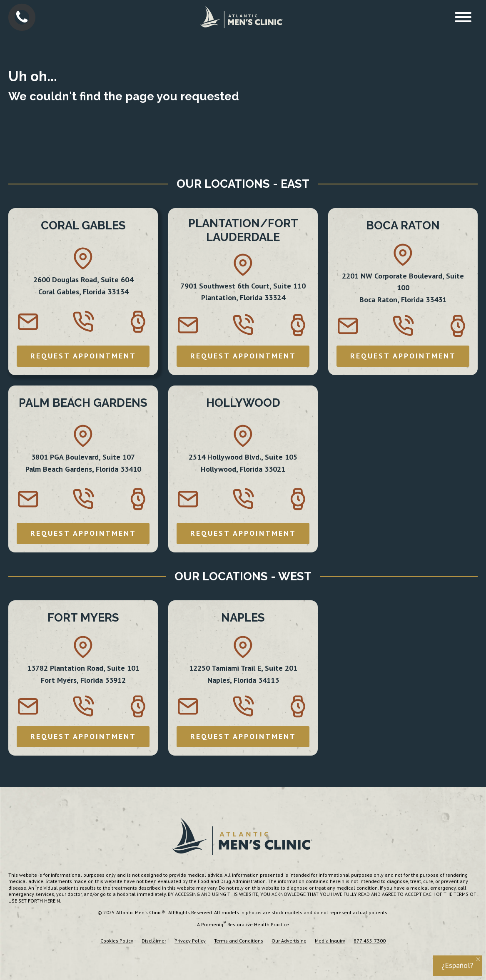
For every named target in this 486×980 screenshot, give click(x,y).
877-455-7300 (370, 941)
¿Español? (457, 965)
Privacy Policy (190, 941)
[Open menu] (463, 17)
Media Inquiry (330, 941)
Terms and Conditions (239, 941)
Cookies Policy (117, 941)
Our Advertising (289, 941)
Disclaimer (154, 941)
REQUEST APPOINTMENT (83, 356)
